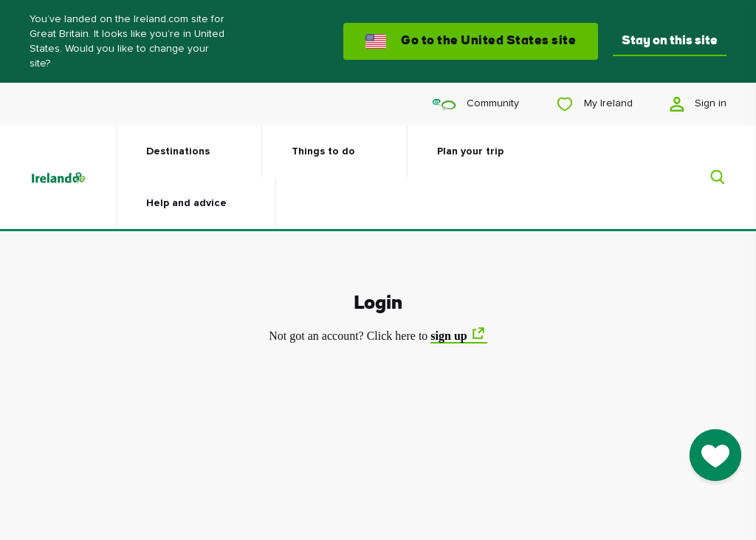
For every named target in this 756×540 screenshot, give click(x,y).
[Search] (709, 177)
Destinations (178, 151)
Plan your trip (470, 151)
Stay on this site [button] (670, 41)
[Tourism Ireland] (73, 177)
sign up (449, 336)
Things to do (323, 151)
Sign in (698, 104)
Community (476, 104)
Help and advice (186, 203)
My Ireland (594, 104)
